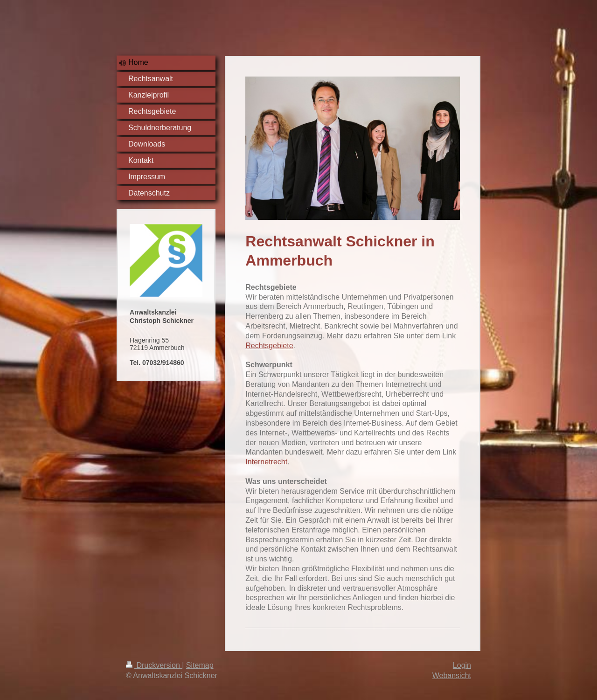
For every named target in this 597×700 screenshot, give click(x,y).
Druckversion (154, 665)
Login (462, 665)
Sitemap (200, 665)
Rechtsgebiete (269, 346)
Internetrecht (266, 462)
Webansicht (452, 675)
